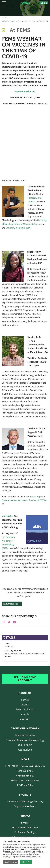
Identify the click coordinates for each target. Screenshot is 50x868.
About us (25, 693)
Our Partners (25, 745)
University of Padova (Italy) (18, 228)
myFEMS (25, 823)
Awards (25, 714)
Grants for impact (25, 709)
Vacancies (25, 719)
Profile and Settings (25, 832)
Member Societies (25, 735)
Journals (25, 700)
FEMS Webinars (25, 771)
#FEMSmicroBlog (25, 776)
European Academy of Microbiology (25, 740)
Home (5, 18)
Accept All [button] (26, 862)
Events (25, 705)
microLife (7, 516)
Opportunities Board (25, 806)
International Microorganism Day (25, 802)
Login (44, 3)
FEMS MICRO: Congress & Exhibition (25, 766)
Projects (25, 795)
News (25, 759)
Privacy (25, 816)
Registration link (11, 604)
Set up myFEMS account (25, 679)
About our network (25, 728)
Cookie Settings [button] (11, 862)
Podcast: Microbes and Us (25, 780)
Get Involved (25, 750)
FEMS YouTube (25, 785)
